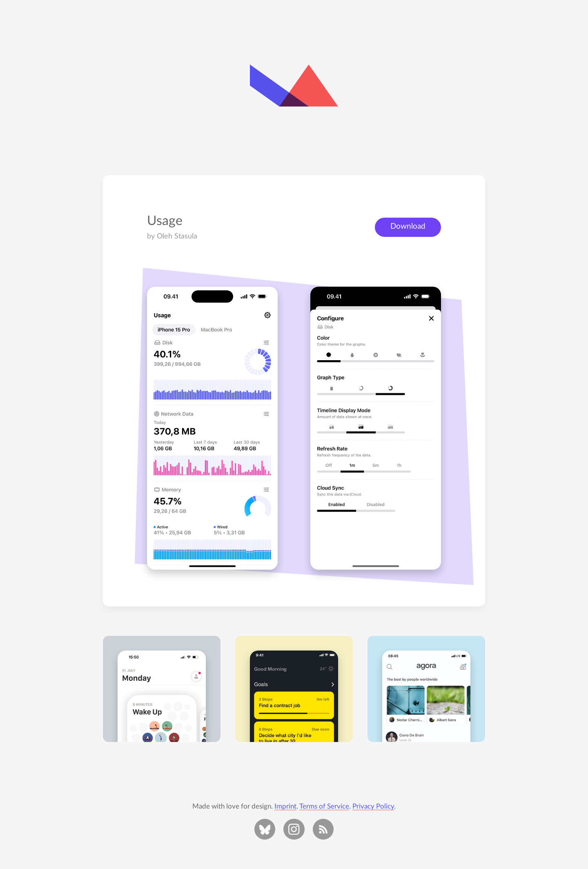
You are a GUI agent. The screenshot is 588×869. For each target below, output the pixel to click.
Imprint (285, 806)
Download (408, 226)
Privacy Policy (373, 806)
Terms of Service (324, 806)
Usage (165, 221)
